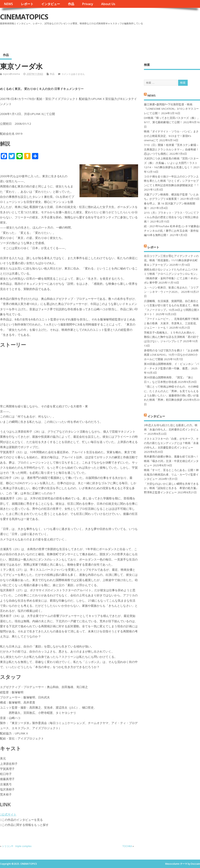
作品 (71, 4)
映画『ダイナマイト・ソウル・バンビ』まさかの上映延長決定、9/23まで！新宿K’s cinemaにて (171, 136)
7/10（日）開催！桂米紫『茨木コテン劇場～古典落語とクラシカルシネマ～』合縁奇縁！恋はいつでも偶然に (171, 149)
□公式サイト (8, 814)
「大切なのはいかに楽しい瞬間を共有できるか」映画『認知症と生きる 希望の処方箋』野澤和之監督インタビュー (171, 488)
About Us (108, 4)
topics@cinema (11, 74)
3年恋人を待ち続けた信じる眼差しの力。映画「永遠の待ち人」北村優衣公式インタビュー (171, 430)
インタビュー (51, 4)
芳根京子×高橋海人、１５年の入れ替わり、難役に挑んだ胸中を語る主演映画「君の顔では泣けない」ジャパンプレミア (171, 337)
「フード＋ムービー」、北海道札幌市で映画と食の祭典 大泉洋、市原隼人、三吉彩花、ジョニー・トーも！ (171, 323)
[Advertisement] (126, 37)
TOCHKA (127, 846)
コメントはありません (73, 74)
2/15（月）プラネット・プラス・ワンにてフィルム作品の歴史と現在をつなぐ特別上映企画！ (171, 217)
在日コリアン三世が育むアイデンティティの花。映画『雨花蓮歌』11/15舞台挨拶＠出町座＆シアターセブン (171, 260)
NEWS (8, 4)
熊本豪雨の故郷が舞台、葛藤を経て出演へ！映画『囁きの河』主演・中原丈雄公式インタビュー (171, 461)
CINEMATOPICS (24, 17)
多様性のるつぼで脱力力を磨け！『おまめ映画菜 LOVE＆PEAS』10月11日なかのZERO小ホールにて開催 (171, 355)
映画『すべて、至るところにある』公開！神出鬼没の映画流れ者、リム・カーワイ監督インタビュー (171, 474)
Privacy (88, 4)
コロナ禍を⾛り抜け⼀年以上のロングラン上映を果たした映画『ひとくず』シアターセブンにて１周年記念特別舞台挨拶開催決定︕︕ (171, 181)
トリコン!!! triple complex (17, 846)
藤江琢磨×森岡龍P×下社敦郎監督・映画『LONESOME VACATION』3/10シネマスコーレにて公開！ (171, 109)
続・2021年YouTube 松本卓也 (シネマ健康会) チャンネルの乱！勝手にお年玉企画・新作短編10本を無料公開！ (172, 231)
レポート (27, 4)
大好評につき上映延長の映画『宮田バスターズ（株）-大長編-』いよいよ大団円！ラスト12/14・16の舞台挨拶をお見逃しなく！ (171, 163)
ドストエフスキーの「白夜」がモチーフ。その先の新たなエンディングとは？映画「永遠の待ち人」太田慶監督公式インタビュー (171, 443)
